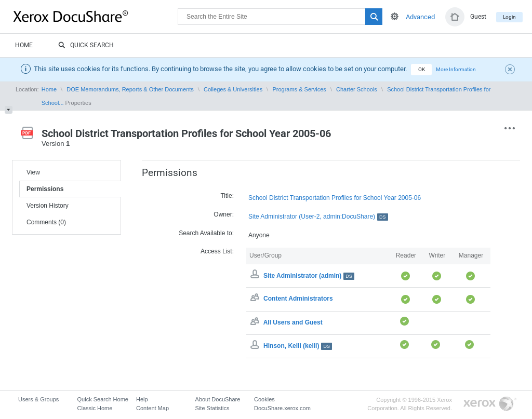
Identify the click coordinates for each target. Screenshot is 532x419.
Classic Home (95, 408)
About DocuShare (218, 399)
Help (142, 399)
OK (422, 69)
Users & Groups (38, 399)
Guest (478, 17)
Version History (48, 206)
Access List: (217, 251)
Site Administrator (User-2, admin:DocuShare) (318, 217)
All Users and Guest (293, 322)
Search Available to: (206, 233)
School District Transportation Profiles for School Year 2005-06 (335, 198)
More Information (456, 69)
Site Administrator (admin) (309, 276)
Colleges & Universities (233, 89)
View (33, 172)
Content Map (152, 408)
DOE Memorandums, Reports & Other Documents (130, 89)
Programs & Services (299, 89)
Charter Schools (357, 89)
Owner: (224, 214)
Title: (227, 196)
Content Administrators (298, 299)
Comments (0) (46, 222)
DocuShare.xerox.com (282, 408)
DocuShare (96, 16)
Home (24, 45)
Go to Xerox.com (490, 404)
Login (509, 17)
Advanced (420, 17)
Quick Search (86, 46)
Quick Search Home (103, 399)
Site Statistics (212, 408)
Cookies (264, 399)
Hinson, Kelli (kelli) (298, 346)
